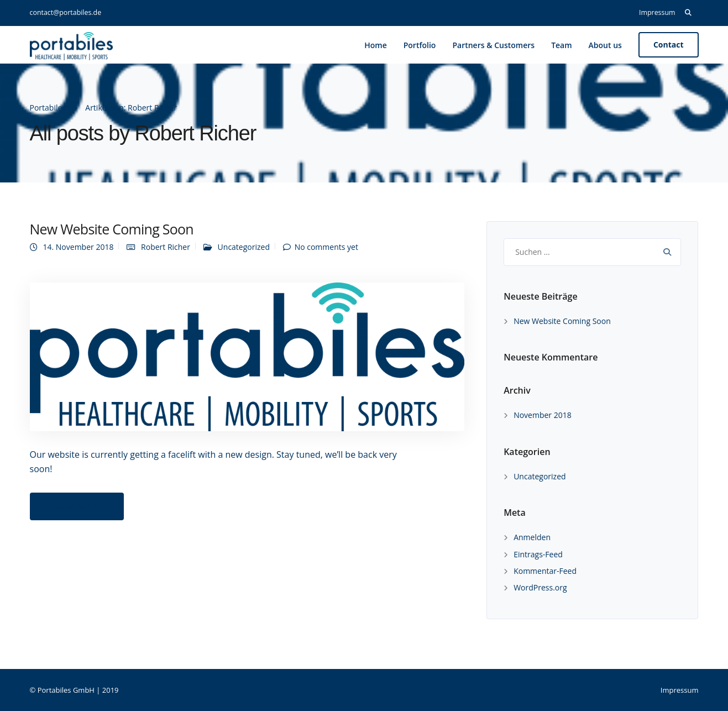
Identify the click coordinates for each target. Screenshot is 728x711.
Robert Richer (166, 247)
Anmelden (532, 537)
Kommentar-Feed (545, 571)
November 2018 (543, 415)
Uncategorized (244, 247)
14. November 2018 (78, 247)
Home (376, 45)
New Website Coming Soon (112, 229)
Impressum (657, 12)
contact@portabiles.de (66, 12)
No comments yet (326, 247)
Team (561, 45)
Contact (669, 45)
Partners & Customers (493, 45)
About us (605, 45)
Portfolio (420, 45)
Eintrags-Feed (538, 554)
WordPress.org (540, 587)
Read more (77, 506)
